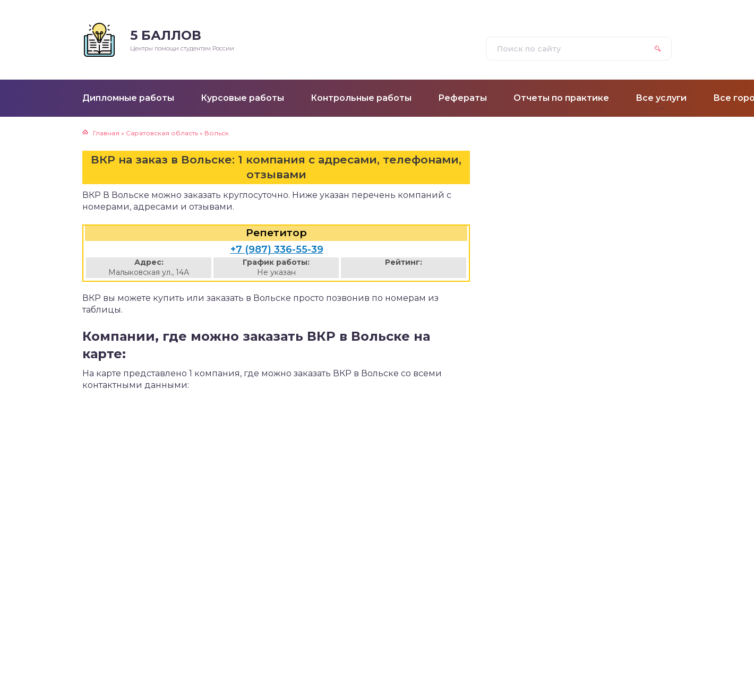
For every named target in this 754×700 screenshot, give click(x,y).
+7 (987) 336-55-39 (277, 249)
